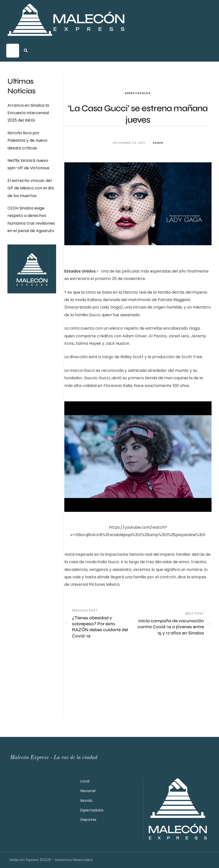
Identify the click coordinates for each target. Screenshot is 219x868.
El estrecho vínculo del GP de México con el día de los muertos (31, 188)
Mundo (86, 800)
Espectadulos (92, 810)
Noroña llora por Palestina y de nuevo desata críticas (27, 140)
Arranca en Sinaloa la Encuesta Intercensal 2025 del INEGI (28, 113)
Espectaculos (138, 93)
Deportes (88, 820)
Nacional (88, 791)
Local (85, 781)
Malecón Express (24, 860)
